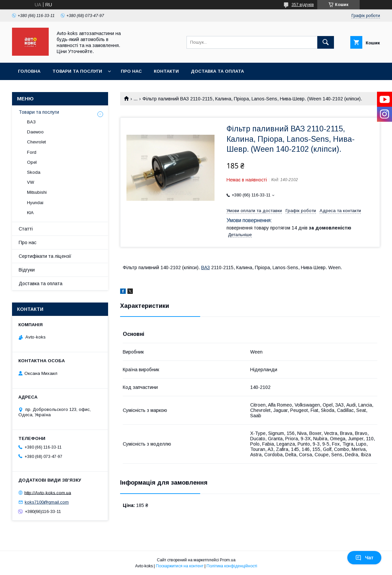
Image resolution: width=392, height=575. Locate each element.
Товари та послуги (77, 71)
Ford (32, 152)
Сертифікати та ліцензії (45, 256)
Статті (26, 229)
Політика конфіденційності (232, 566)
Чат (364, 558)
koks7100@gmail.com (47, 502)
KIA (30, 213)
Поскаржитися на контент (180, 566)
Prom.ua (228, 560)
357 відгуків (303, 5)
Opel (32, 162)
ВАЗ (206, 267)
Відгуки (27, 270)
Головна (29, 71)
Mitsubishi (37, 192)
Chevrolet (36, 142)
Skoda (34, 172)
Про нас (131, 71)
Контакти (166, 71)
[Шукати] (326, 42)
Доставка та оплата (217, 71)
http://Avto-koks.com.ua (48, 492)
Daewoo (35, 132)
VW (31, 182)
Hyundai (35, 203)
